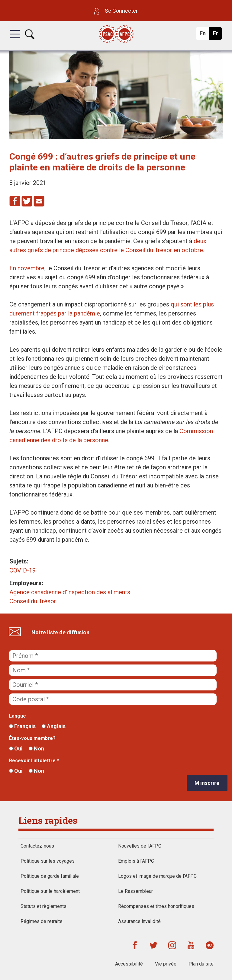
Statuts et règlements (43, 906)
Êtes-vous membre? (32, 738)
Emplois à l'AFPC (136, 861)
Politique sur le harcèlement (50, 891)
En (204, 35)
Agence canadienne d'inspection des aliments (70, 592)
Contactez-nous (37, 846)
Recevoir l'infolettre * (34, 761)
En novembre (27, 268)
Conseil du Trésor (33, 601)
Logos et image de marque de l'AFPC (157, 876)
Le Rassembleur (135, 891)
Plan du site (201, 964)
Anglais (54, 726)
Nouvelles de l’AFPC (140, 846)
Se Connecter (116, 11)
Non (36, 748)
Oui (16, 748)
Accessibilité (129, 964)
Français (22, 726)
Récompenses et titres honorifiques (156, 906)
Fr (217, 35)
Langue (18, 716)
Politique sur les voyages (48, 861)
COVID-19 (23, 570)
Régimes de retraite (42, 921)
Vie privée (166, 964)
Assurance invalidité (139, 921)
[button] (15, 40)
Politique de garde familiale (50, 876)
